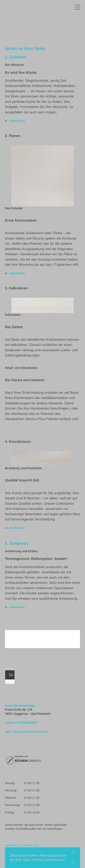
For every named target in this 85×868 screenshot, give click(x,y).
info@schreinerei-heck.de (30, 732)
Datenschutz (31, 845)
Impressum (12, 845)
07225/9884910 (27, 723)
